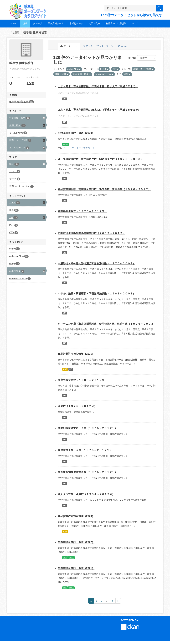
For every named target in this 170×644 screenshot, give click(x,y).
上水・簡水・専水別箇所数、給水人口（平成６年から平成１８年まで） (99, 110)
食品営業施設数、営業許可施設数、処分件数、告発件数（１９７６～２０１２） (104, 189)
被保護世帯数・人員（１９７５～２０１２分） (85, 450)
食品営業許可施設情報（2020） (76, 516)
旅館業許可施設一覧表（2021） (76, 568)
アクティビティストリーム (98, 46)
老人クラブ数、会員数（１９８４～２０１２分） (86, 494)
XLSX (65, 144)
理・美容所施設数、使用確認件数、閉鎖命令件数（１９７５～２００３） (100, 159)
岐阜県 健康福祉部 (35, 32)
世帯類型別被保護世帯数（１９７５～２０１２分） (88, 472)
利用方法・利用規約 (116, 23)
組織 (25, 23)
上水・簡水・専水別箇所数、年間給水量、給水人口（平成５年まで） (98, 86)
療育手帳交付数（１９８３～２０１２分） (82, 380)
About (123, 46)
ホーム (14, 23)
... (107, 601)
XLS (65, 557)
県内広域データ (56, 23)
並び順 (132, 58)
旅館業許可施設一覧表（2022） (76, 542)
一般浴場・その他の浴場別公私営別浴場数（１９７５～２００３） (97, 263)
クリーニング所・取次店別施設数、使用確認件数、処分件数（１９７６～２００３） (107, 324)
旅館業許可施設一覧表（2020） (76, 133)
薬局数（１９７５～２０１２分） (77, 406)
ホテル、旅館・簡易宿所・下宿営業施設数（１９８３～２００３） (97, 294)
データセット (69, 46)
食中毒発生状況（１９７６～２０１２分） (82, 211)
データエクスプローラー (84, 148)
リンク (135, 23)
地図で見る (94, 23)
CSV (65, 369)
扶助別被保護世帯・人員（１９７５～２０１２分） (88, 428)
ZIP (65, 99)
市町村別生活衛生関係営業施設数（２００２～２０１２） (91, 233)
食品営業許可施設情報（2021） (76, 354)
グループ (37, 23)
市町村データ (76, 23)
